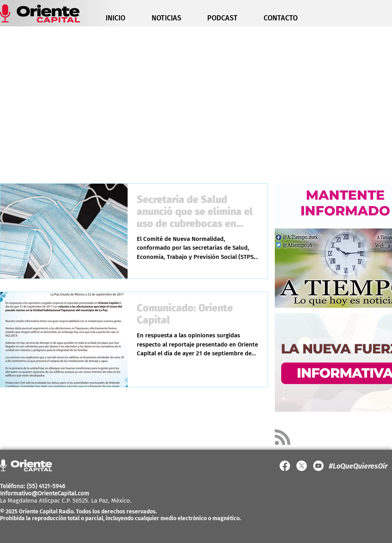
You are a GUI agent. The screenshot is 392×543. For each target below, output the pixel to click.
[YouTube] (318, 466)
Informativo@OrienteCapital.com (45, 493)
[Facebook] (285, 466)
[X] (302, 466)
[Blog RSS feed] (283, 438)
